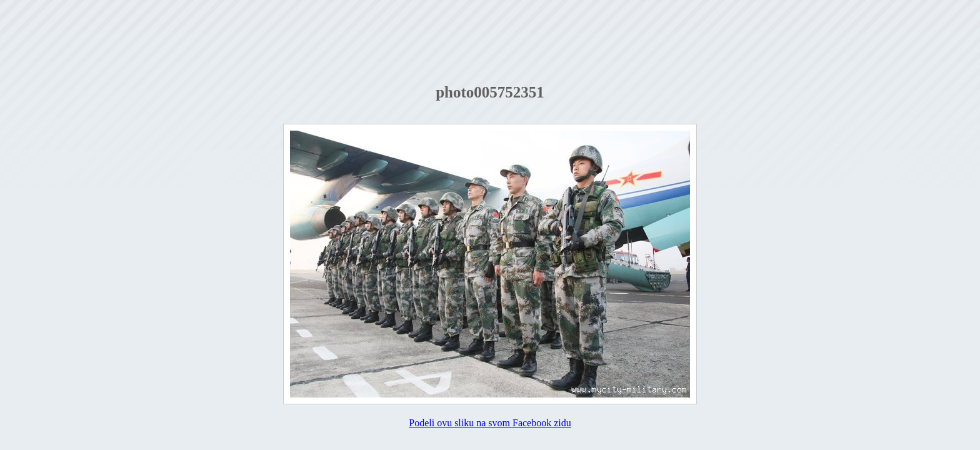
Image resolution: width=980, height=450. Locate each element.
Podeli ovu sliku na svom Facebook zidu (490, 423)
